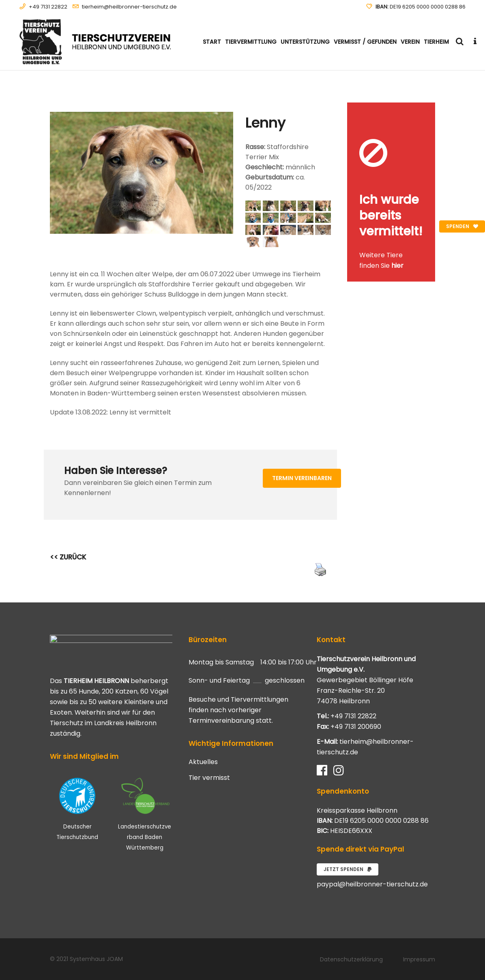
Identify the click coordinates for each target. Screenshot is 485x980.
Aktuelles (203, 762)
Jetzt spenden (348, 869)
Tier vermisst (209, 778)
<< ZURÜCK (68, 557)
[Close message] (429, 108)
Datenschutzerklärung (351, 959)
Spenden (462, 226)
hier (397, 266)
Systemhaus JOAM (96, 959)
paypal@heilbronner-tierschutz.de (372, 884)
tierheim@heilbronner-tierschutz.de (129, 7)
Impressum (419, 959)
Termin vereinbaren (302, 478)
